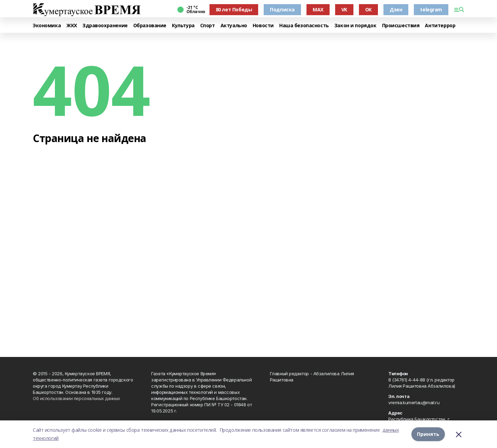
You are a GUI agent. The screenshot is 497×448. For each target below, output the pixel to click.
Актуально (234, 26)
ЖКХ (72, 26)
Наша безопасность (304, 26)
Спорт (208, 26)
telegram (431, 9)
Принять (428, 434)
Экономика (47, 26)
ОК (368, 9)
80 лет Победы (234, 9)
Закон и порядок (355, 26)
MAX (318, 9)
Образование (150, 26)
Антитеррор (440, 26)
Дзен (396, 9)
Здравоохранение (105, 26)
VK (344, 9)
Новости (263, 26)
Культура (183, 26)
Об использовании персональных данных (76, 398)
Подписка (282, 9)
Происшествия (401, 26)
